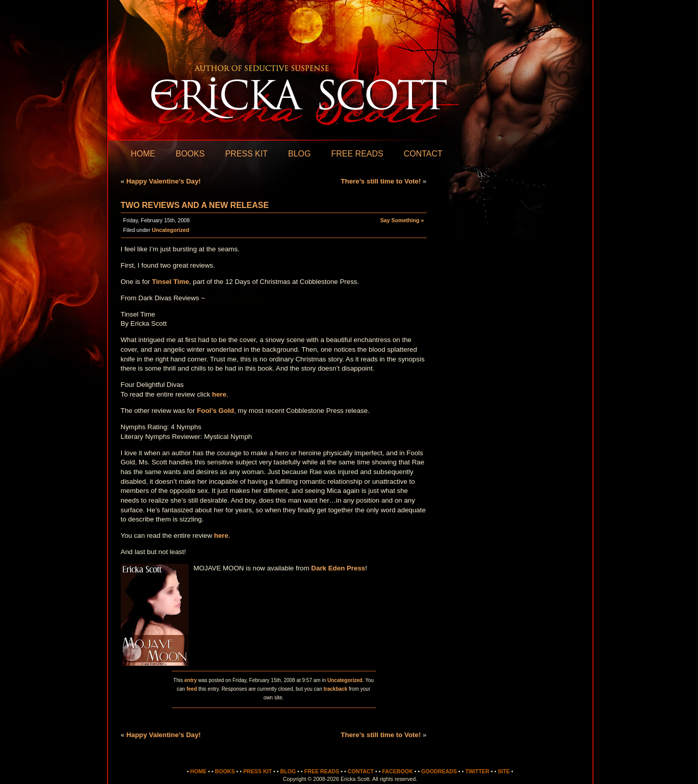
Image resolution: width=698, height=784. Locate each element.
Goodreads (439, 771)
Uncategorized (171, 230)
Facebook (397, 771)
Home (143, 154)
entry (190, 680)
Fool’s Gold (215, 411)
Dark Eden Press (338, 568)
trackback (336, 689)
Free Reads (357, 154)
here (219, 394)
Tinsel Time (171, 282)
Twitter (477, 771)
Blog (299, 154)
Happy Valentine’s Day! (164, 181)
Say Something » (402, 220)
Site (504, 771)
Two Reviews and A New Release (195, 205)
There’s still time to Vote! (381, 181)
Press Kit (246, 154)
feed (192, 689)
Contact (423, 154)
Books (190, 154)
